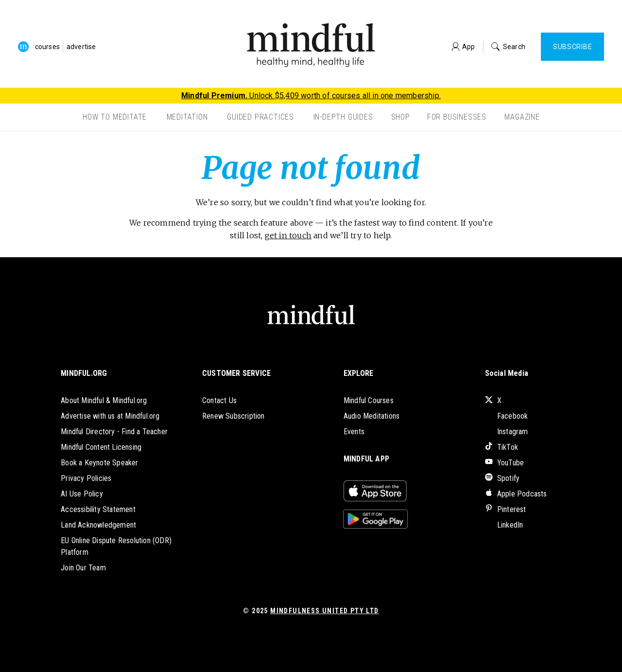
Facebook (507, 416)
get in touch (288, 235)
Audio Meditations (371, 416)
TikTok (501, 447)
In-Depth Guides (343, 117)
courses (47, 47)
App (464, 47)
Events (354, 432)
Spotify (502, 478)
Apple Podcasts (516, 494)
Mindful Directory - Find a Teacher (114, 432)
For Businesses (457, 117)
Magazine (522, 117)
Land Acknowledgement (98, 525)
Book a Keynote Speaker (99, 463)
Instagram (507, 432)
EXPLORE (358, 373)
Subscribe (572, 47)
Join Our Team (83, 568)
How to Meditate (115, 117)
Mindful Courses (369, 400)
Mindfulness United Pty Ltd (324, 611)
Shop (401, 117)
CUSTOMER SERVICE (236, 373)
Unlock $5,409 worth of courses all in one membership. (311, 96)
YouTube (505, 463)
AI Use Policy (82, 494)
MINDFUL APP (366, 459)
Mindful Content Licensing (101, 447)
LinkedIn (504, 525)
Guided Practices (260, 117)
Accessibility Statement (98, 509)
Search (508, 47)
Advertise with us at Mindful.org (110, 416)
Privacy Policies (86, 478)
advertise (81, 47)
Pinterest (506, 509)
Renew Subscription (233, 416)
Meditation (187, 117)
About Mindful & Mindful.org (104, 400)
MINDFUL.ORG (84, 373)
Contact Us (219, 400)
